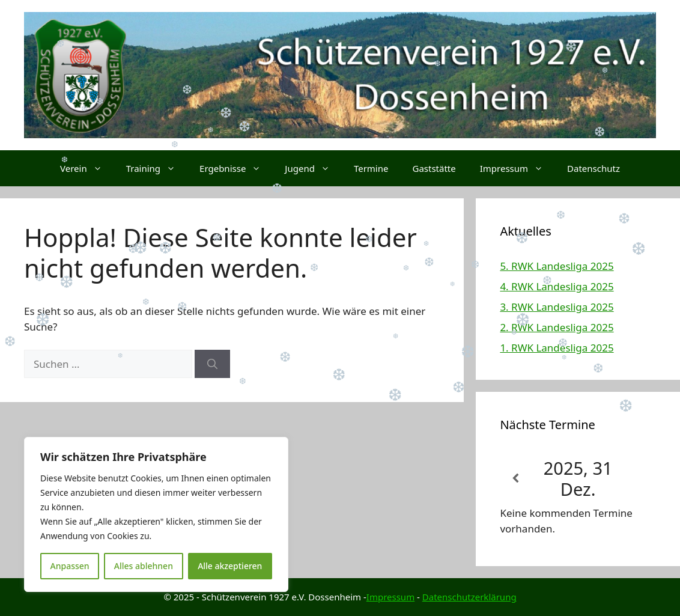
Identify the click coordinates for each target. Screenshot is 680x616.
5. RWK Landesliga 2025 (557, 266)
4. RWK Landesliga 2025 (557, 286)
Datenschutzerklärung (469, 597)
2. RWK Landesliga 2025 (557, 327)
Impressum (518, 168)
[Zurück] (515, 479)
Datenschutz (593, 168)
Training (157, 168)
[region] (156, 514)
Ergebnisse (236, 168)
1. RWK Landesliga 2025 (557, 348)
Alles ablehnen (144, 566)
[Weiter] (640, 479)
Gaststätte (434, 168)
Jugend (313, 168)
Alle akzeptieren (230, 566)
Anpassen (70, 566)
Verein (87, 168)
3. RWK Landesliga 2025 (557, 307)
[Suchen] (212, 364)
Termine (371, 168)
